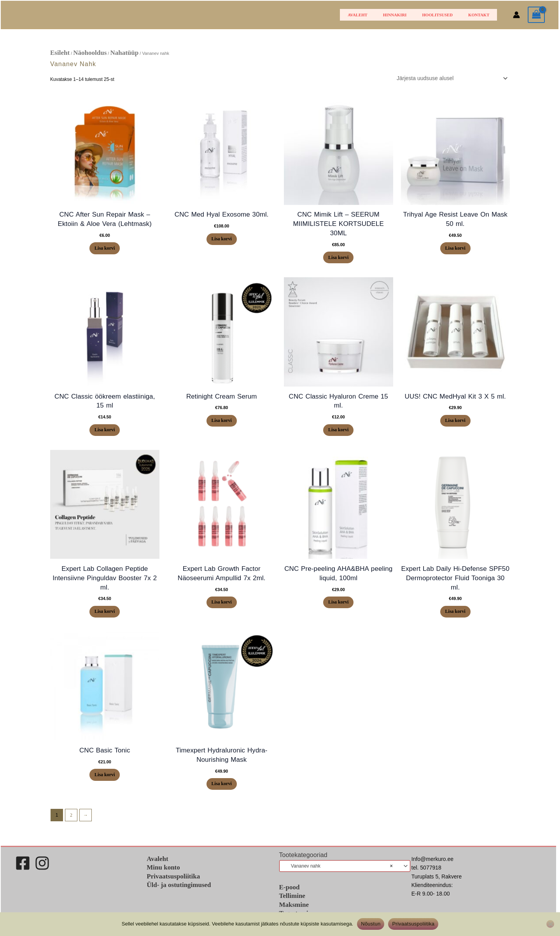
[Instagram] (42, 872)
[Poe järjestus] (451, 78)
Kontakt (482, 15)
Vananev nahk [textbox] (338, 874)
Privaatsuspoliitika (173, 884)
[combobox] (345, 874)
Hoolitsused (448, 15)
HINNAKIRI (413, 15)
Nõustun (371, 924)
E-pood (290, 896)
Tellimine (292, 905)
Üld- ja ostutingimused (179, 893)
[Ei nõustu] (550, 924)
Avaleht (383, 15)
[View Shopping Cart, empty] (536, 15)
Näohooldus (90, 53)
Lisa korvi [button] (105, 249)
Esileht (60, 53)
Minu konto (163, 876)
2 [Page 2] (71, 824)
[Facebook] (23, 872)
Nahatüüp (124, 53)
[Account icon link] (516, 15)
